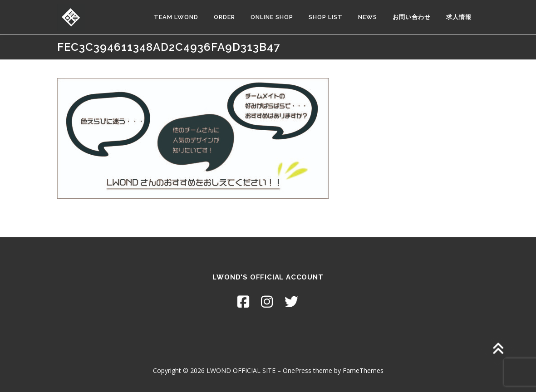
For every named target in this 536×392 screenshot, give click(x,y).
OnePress (297, 370)
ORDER (224, 17)
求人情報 (459, 17)
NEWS (368, 17)
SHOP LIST (326, 17)
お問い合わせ (412, 17)
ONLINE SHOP (272, 17)
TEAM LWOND (176, 17)
